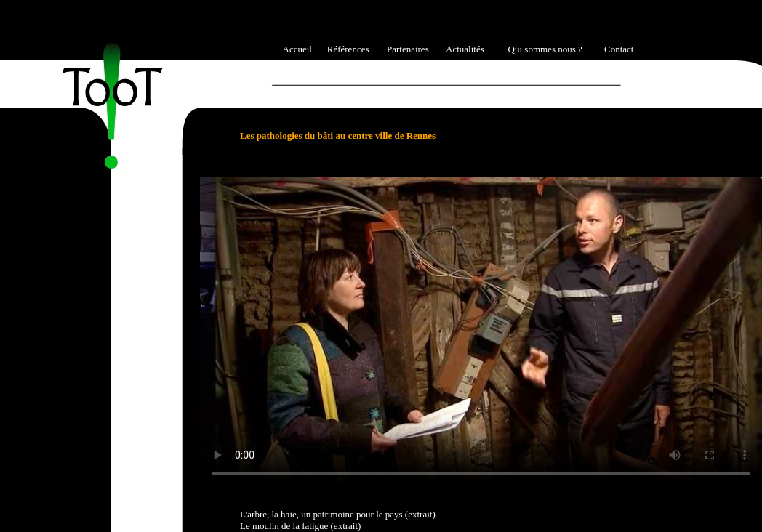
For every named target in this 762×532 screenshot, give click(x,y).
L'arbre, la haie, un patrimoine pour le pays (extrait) (338, 514)
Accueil (297, 49)
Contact (619, 49)
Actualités (465, 49)
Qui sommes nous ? (545, 49)
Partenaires (408, 49)
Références (348, 49)
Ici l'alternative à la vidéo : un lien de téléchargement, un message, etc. (481, 332)
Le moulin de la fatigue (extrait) (300, 526)
